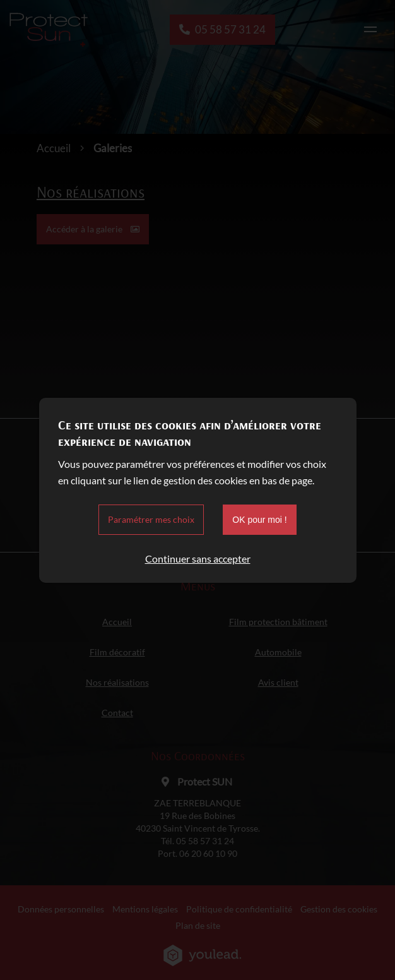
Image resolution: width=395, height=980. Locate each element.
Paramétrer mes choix (151, 519)
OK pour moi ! (259, 520)
